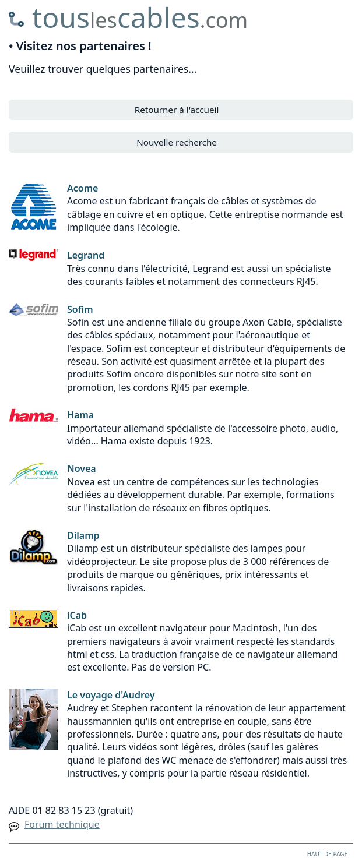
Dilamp (83, 535)
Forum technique (62, 824)
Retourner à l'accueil (177, 110)
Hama (80, 415)
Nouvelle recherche (177, 142)
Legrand (86, 255)
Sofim (80, 309)
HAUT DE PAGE (327, 854)
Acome (82, 188)
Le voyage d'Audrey (111, 695)
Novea (82, 468)
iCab (77, 615)
